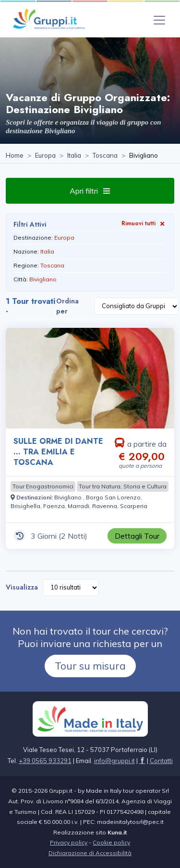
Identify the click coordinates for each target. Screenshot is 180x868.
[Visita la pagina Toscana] (105, 156)
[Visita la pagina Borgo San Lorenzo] (113, 497)
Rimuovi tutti (144, 223)
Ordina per (67, 306)
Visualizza (22, 587)
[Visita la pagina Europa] (45, 156)
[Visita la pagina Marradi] (78, 506)
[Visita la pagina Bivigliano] (69, 497)
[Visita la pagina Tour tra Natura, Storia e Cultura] (123, 486)
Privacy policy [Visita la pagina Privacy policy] (69, 842)
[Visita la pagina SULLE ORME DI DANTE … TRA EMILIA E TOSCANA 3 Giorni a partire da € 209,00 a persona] (90, 378)
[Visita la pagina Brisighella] (25, 506)
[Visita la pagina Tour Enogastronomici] (43, 486)
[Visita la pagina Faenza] (54, 506)
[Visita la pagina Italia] (74, 156)
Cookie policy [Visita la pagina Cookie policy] (111, 842)
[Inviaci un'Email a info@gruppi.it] (114, 761)
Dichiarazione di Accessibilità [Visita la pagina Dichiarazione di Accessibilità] (90, 853)
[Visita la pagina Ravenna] (105, 506)
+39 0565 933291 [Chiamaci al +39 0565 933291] (45, 761)
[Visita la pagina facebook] (142, 761)
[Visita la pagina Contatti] (161, 761)
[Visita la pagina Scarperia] (134, 506)
